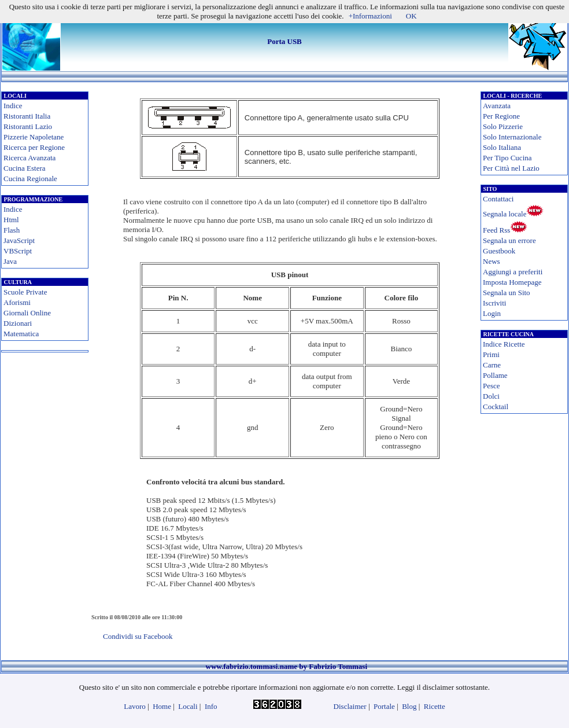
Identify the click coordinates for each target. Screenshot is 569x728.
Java (10, 261)
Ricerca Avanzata (29, 158)
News (492, 261)
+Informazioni (370, 16)
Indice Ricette (504, 344)
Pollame (495, 375)
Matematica (21, 334)
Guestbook (499, 251)
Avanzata (497, 106)
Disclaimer (350, 706)
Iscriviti (494, 303)
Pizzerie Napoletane (34, 137)
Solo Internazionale (512, 137)
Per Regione (501, 116)
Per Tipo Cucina (507, 158)
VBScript (18, 251)
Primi (491, 354)
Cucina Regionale (30, 179)
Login (492, 313)
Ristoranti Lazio (28, 126)
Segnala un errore (509, 240)
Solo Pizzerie (503, 126)
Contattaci (498, 199)
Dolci (491, 396)
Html (11, 220)
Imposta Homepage (512, 282)
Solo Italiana (502, 147)
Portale (384, 706)
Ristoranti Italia (27, 116)
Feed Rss (496, 230)
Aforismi (17, 302)
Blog (409, 706)
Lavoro (135, 706)
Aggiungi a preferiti (513, 272)
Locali (188, 706)
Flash (12, 230)
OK (411, 16)
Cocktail (496, 407)
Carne (492, 365)
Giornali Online (27, 313)
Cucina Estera (25, 168)
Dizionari (18, 323)
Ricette (435, 706)
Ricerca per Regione (34, 147)
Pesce (492, 386)
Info (211, 706)
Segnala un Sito (507, 293)
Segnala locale (505, 214)
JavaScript (19, 240)
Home (162, 706)
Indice (13, 106)
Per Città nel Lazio (511, 168)
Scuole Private (25, 292)
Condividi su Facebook (138, 636)
